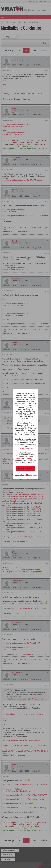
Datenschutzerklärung (25, 449)
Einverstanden (25, 469)
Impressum (38, 475)
